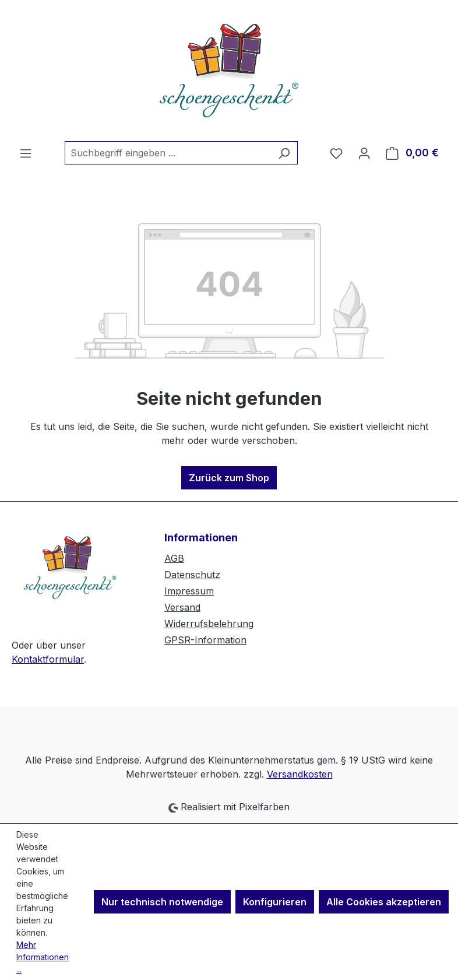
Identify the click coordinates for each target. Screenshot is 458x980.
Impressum (189, 591)
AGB (174, 558)
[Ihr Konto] (364, 153)
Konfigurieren (275, 902)
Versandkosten (300, 774)
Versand (182, 607)
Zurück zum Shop (229, 478)
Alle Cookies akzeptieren (384, 902)
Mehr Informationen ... (43, 957)
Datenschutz (192, 575)
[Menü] (26, 153)
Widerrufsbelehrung (209, 624)
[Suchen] (284, 153)
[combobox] (168, 153)
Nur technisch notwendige (162, 902)
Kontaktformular (48, 659)
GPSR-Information (205, 640)
